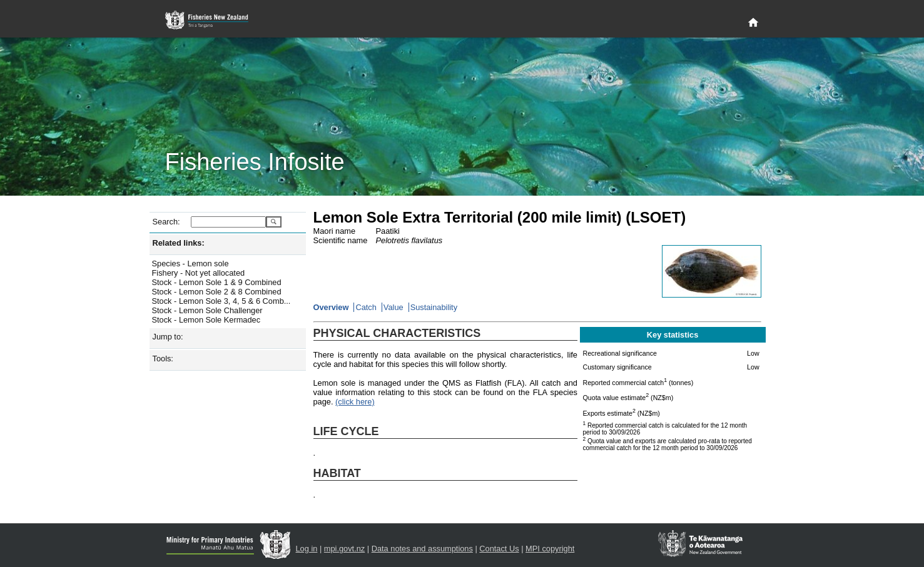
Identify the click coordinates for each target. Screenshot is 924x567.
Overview (331, 307)
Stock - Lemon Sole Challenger (207, 310)
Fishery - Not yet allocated (199, 273)
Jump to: (168, 337)
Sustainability (434, 307)
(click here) (355, 402)
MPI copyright (550, 549)
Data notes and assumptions (422, 549)
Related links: (179, 243)
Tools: (163, 359)
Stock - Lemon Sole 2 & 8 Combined (217, 292)
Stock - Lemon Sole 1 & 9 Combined (217, 282)
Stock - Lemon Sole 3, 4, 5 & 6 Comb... (221, 301)
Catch (366, 307)
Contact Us (499, 549)
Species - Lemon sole (190, 263)
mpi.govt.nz (344, 549)
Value (393, 307)
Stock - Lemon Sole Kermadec (206, 320)
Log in (307, 549)
